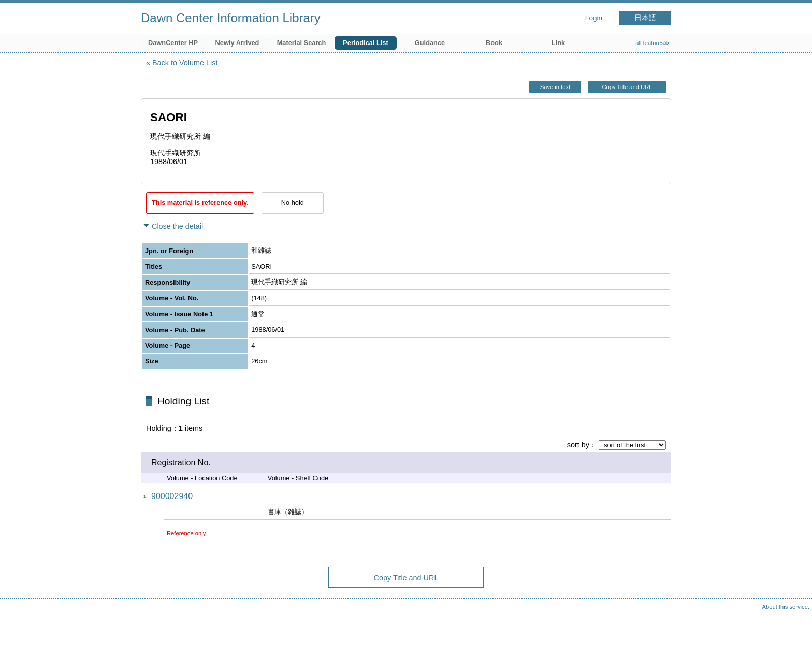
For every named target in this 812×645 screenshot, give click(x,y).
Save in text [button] (555, 87)
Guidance (430, 43)
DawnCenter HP (173, 43)
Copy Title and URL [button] (627, 87)
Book (494, 43)
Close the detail (177, 226)
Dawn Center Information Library (231, 18)
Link (558, 43)
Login (594, 18)
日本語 (645, 18)
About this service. (786, 607)
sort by (578, 445)
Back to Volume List (185, 63)
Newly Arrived (237, 43)
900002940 (172, 496)
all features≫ (653, 43)
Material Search (302, 43)
